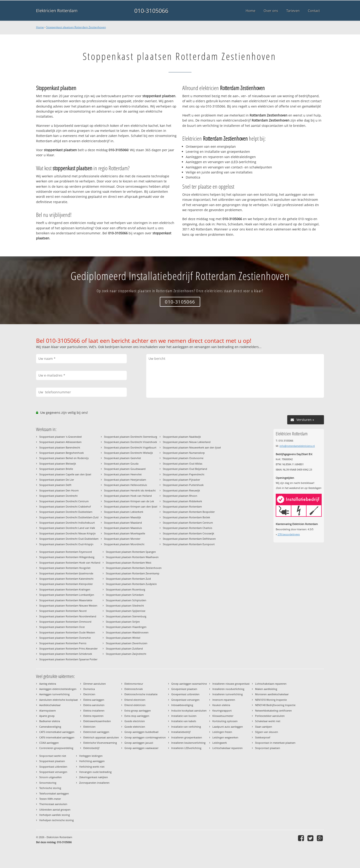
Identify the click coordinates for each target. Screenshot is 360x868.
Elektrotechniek (134, 689)
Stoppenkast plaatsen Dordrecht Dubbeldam (66, 512)
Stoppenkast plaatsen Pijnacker (181, 480)
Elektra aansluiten (94, 705)
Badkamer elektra (50, 721)
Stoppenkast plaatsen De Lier (57, 480)
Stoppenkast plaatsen (52, 761)
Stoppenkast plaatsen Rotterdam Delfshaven (189, 539)
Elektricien (89, 727)
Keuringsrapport (222, 711)
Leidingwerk (220, 743)
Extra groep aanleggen (138, 711)
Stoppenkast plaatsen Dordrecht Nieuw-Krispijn (67, 533)
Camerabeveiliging (50, 727)
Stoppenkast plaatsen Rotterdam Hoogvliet (65, 568)
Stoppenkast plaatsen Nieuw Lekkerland (187, 442)
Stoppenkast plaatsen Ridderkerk (182, 501)
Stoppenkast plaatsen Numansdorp (184, 453)
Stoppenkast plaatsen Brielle (56, 469)
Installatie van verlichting (186, 727)
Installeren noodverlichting (228, 689)
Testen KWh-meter (50, 799)
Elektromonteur (134, 684)
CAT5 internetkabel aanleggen (57, 732)
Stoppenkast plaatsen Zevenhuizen (127, 643)
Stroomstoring (48, 783)
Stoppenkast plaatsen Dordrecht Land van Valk (67, 528)
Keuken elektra (221, 705)
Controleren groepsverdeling (56, 748)
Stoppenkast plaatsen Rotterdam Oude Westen (67, 632)
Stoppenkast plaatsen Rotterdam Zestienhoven (76, 27)
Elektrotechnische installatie (141, 694)
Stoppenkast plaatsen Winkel (123, 638)
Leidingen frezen (222, 732)
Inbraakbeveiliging (182, 705)
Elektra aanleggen (94, 700)
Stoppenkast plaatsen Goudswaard (125, 469)
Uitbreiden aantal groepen (55, 810)
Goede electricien (135, 721)
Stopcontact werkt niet (53, 756)
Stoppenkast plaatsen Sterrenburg (126, 616)
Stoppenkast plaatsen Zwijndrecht (126, 654)
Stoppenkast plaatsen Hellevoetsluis (125, 485)
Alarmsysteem (48, 711)
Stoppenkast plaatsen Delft (55, 485)
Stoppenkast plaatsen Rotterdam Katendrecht (66, 579)
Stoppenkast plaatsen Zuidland (124, 648)
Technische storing (50, 788)
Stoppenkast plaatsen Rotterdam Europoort (189, 544)
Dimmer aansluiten (95, 684)
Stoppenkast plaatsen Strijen (123, 622)
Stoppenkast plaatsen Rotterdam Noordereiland (68, 616)
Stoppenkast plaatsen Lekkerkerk (124, 512)
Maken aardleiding (266, 689)
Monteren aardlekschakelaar (272, 694)
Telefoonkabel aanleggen (54, 793)
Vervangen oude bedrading (95, 772)
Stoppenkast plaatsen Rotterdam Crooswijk (188, 533)
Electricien (89, 694)
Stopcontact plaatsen (268, 748)
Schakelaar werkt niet (268, 721)
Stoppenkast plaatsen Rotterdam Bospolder (189, 512)
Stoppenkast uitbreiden (53, 767)
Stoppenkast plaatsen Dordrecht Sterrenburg (131, 437)
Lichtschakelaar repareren (228, 748)
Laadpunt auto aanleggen (228, 727)
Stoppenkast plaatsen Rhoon (180, 496)
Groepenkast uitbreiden (185, 694)
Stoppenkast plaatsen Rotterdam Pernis (63, 643)
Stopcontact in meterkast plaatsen (275, 743)
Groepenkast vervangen (185, 700)
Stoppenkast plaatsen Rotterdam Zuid (128, 579)
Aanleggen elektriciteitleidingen (58, 689)
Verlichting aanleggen (92, 761)
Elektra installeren (94, 711)
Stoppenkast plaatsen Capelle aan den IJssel (65, 474)
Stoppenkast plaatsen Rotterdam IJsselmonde (66, 573)
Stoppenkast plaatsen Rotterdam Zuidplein (131, 584)
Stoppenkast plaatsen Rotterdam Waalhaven (132, 557)
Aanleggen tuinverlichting (54, 694)
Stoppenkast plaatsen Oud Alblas (183, 464)
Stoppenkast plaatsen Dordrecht (58, 496)
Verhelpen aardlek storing (55, 815)
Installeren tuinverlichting (228, 694)
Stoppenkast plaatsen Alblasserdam (60, 442)
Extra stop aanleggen (137, 716)
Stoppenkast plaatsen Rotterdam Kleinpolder (66, 584)
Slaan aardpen (264, 727)
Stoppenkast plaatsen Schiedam (125, 595)
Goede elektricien (135, 727)
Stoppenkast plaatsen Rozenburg (125, 589)
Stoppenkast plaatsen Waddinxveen (127, 632)
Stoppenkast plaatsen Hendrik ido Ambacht (130, 490)
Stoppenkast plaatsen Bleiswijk (58, 464)
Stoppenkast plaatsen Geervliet (122, 458)
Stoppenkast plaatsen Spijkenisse (126, 611)
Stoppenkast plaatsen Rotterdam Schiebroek (66, 654)
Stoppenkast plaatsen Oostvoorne (183, 458)
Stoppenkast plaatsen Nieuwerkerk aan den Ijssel (192, 447)
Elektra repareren (93, 716)
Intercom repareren (224, 700)
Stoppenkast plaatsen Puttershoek (183, 485)
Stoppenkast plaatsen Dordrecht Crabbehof (65, 506)
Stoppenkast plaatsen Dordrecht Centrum (64, 501)
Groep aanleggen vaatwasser (141, 748)
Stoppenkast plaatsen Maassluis (123, 528)
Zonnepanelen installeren (94, 783)
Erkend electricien (135, 700)
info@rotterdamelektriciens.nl (297, 446)
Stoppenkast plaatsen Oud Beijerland (185, 469)
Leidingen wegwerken (225, 737)
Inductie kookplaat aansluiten (189, 711)
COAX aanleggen (49, 743)
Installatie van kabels (184, 721)
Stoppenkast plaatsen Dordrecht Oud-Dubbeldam (69, 539)
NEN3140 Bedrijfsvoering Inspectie (275, 705)
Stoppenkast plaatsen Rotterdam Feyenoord (66, 552)
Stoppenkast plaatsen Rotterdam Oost (62, 627)
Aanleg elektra (48, 684)
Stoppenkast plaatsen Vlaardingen (126, 627)
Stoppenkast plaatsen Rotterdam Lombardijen (67, 595)
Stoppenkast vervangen (53, 772)
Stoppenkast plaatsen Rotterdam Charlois (187, 528)
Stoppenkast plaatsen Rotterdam (182, 506)
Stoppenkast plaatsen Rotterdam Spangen (131, 552)
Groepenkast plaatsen (184, 689)
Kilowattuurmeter (223, 716)
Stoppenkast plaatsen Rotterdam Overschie (65, 638)
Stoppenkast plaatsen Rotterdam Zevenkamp (133, 573)
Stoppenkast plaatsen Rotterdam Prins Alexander (68, 648)
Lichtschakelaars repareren (271, 684)
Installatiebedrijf (181, 732)
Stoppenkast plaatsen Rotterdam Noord (63, 611)
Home (40, 27)
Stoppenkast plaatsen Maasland (123, 523)
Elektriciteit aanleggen (96, 732)
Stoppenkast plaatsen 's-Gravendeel (60, 437)
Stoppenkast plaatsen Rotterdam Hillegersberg (67, 557)
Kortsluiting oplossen (225, 721)
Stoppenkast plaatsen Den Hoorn (59, 490)
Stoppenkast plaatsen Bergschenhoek (62, 453)
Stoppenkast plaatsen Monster (122, 539)
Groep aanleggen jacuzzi (139, 743)
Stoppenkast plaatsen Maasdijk (122, 517)
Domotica (89, 689)
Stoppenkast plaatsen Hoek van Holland (128, 496)
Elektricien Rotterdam (57, 11)
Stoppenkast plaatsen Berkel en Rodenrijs (64, 458)
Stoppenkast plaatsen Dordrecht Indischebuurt (67, 523)
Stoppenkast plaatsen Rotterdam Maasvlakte (66, 600)
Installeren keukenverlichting (188, 743)
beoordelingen (289, 534)
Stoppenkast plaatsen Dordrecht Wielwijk (128, 453)
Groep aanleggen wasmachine (189, 684)
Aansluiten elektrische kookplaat (59, 700)
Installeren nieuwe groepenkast (231, 684)
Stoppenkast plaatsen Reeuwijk (181, 490)
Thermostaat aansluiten (53, 804)
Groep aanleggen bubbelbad (141, 732)
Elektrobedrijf (91, 748)
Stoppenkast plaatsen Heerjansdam (125, 480)
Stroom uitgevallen (51, 777)
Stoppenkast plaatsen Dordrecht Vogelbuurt (130, 447)
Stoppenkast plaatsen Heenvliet (123, 474)
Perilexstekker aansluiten (270, 716)
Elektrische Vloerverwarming (100, 743)
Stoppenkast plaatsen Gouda (121, 464)
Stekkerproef (263, 737)
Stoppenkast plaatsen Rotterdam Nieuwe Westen (68, 606)
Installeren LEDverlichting (186, 748)
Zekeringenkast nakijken (94, 777)
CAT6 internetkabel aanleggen (57, 737)
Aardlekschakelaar (50, 705)
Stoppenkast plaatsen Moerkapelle (125, 533)
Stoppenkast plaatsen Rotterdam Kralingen (65, 589)
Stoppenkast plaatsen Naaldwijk (182, 437)
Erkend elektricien (135, 705)
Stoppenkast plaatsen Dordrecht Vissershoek (131, 442)
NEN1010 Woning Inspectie (271, 700)
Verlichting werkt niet (92, 767)
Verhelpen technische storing (56, 820)
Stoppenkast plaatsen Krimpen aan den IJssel (131, 506)
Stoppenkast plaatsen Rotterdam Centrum (188, 523)
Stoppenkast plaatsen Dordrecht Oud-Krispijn (66, 544)
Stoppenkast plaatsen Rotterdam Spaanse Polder (68, 659)
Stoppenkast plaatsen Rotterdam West (129, 563)
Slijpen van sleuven (267, 732)
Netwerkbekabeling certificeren (273, 711)
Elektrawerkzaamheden (97, 721)
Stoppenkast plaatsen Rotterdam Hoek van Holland (70, 563)
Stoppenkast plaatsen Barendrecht (60, 447)
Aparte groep (47, 716)
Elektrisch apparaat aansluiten (101, 737)
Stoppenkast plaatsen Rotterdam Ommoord (65, 622)
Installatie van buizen (184, 716)
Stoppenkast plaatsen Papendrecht (184, 474)
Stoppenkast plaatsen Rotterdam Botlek (186, 517)
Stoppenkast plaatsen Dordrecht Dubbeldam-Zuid (69, 517)
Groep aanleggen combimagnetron (145, 737)
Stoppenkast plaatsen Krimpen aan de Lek (129, 501)
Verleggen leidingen (91, 756)
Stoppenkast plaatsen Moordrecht (124, 544)
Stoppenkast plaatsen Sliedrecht (125, 606)
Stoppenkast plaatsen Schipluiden (126, 600)
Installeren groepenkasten (187, 737)
